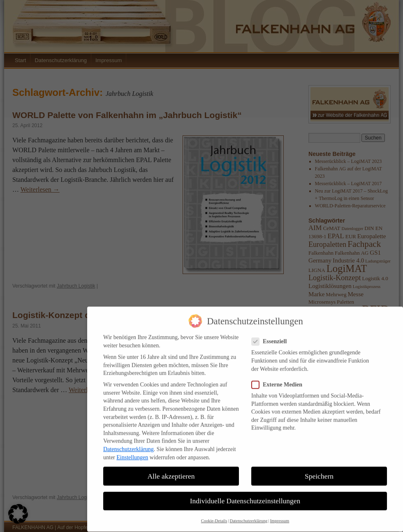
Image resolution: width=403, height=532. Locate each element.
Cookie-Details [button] (214, 516)
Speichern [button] (319, 471)
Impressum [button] (280, 516)
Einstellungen (132, 452)
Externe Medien (280, 379)
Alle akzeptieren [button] (171, 471)
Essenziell (272, 336)
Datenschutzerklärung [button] (248, 516)
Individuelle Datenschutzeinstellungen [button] (245, 495)
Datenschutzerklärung (129, 444)
